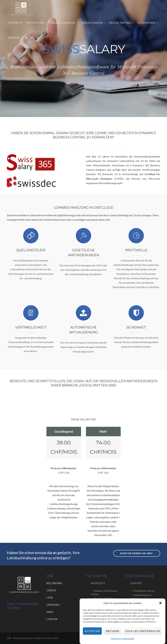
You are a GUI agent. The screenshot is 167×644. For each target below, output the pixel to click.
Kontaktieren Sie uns (144, 591)
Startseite (15, 23)
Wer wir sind (36, 23)
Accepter (92, 631)
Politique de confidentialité (122, 639)
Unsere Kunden (93, 23)
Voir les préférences (143, 631)
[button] (160, 604)
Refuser (112, 631)
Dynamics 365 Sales (104, 598)
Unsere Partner (122, 23)
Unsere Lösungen (64, 23)
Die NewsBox (148, 23)
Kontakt (15, 38)
